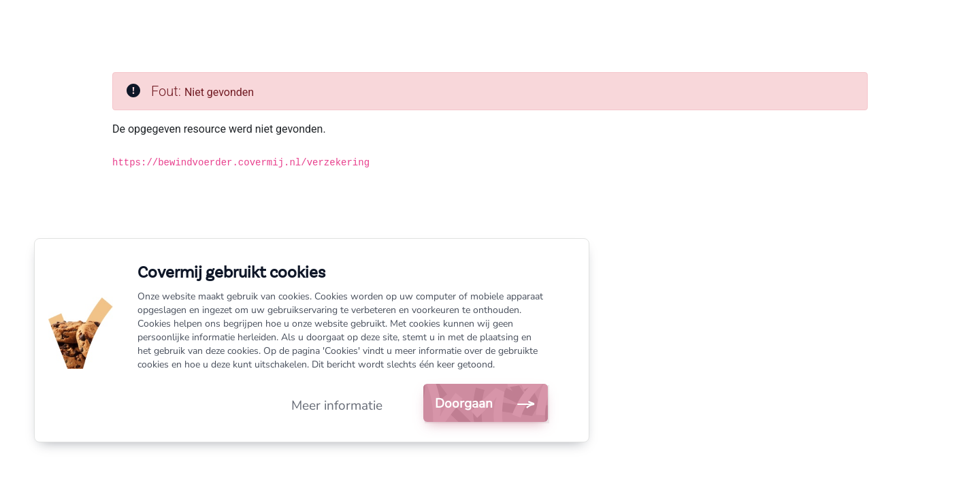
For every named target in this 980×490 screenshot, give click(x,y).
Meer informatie (337, 406)
